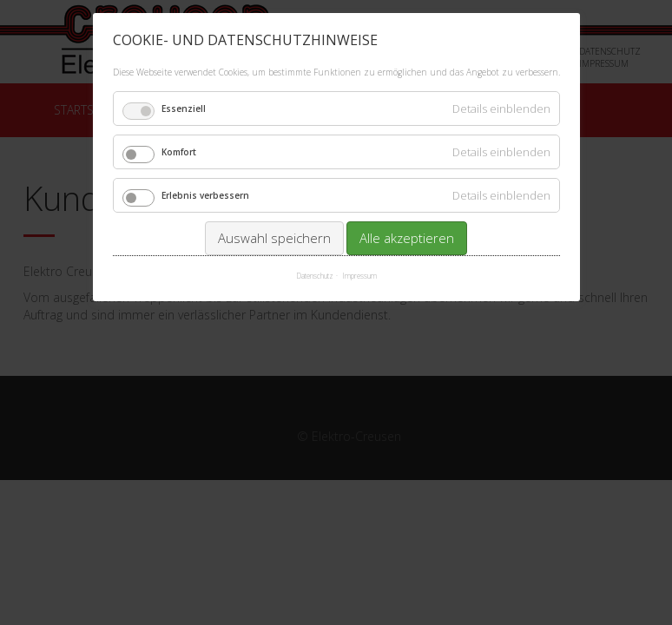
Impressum (359, 276)
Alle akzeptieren (407, 238)
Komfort (179, 152)
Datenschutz (315, 276)
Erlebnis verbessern (205, 195)
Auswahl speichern (274, 238)
